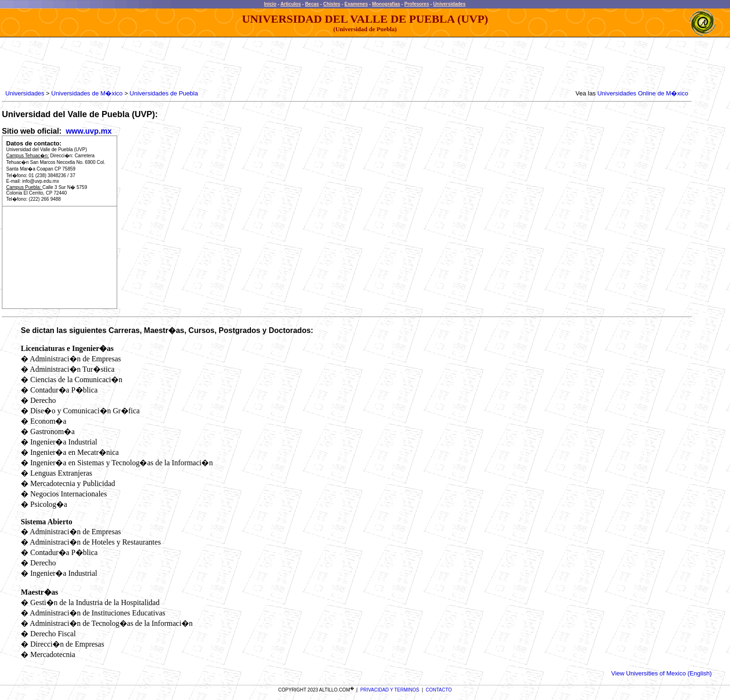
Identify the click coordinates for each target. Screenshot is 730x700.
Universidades (449, 4)
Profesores (417, 4)
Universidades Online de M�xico (643, 93)
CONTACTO (439, 690)
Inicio (270, 4)
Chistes (332, 4)
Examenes (356, 4)
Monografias (386, 4)
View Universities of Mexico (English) (661, 673)
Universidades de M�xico (87, 93)
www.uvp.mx (88, 131)
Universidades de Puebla (164, 93)
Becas (312, 4)
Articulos (290, 4)
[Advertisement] (176, 64)
